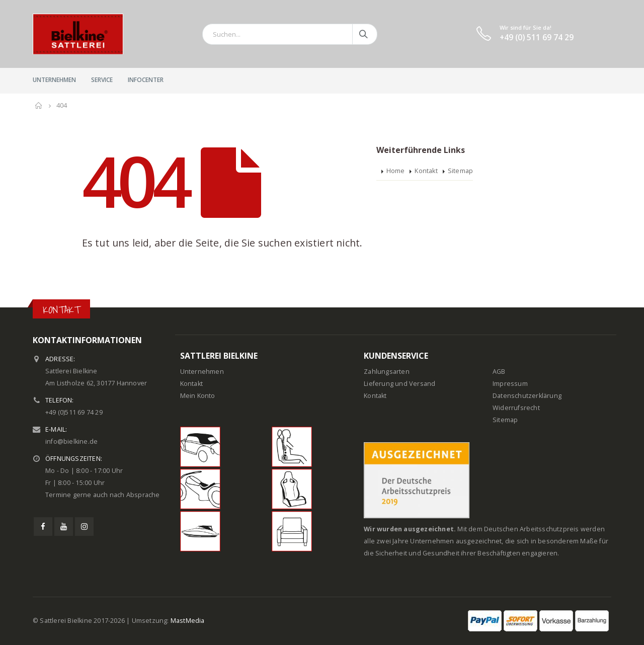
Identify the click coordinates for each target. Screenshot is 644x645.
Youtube (64, 527)
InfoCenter (146, 80)
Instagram (84, 527)
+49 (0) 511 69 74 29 (537, 37)
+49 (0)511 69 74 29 (74, 412)
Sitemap (460, 171)
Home (396, 171)
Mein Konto (198, 396)
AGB (499, 372)
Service (102, 80)
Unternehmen (54, 80)
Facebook (43, 527)
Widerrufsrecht (516, 408)
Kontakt (426, 171)
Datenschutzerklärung (527, 396)
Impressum (510, 384)
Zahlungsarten (387, 372)
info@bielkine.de (71, 441)
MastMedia (188, 621)
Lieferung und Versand (399, 384)
